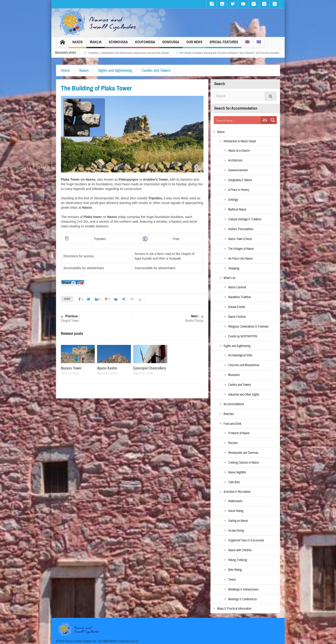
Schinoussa (118, 44)
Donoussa (171, 44)
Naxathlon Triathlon (240, 297)
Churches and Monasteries (244, 365)
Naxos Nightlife (237, 472)
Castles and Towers (156, 70)
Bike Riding (235, 570)
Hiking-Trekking (238, 560)
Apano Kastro (107, 368)
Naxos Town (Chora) (240, 239)
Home (65, 70)
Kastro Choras (168, 318)
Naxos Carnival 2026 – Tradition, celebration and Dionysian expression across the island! (130, 53)
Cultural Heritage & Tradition (245, 219)
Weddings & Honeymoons (243, 590)
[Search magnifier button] (273, 120)
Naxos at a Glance (239, 151)
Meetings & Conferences (243, 599)
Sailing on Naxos (238, 521)
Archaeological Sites (240, 355)
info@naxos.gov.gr (128, 641)
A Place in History (239, 190)
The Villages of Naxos (241, 249)
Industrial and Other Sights (244, 395)
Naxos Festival (237, 317)
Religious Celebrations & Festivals (248, 327)
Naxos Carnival (237, 287)
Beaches (229, 414)
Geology (233, 200)
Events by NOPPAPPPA (243, 336)
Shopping (234, 268)
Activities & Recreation (237, 492)
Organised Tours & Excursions (246, 540)
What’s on (229, 278)
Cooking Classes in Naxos (244, 463)
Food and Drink (232, 424)
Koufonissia (145, 44)
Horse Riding (236, 511)
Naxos (77, 44)
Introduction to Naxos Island (240, 141)
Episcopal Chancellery (150, 368)
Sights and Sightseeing (115, 70)
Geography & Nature (240, 180)
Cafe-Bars (234, 482)
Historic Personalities (241, 229)
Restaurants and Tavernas (243, 453)
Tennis (232, 580)
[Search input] (238, 120)
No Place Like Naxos (240, 259)
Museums (234, 375)
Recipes (233, 443)
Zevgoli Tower (96, 318)
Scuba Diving (236, 531)
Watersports (235, 501)
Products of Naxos (239, 433)
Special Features (224, 44)
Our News (194, 44)
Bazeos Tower (71, 368)
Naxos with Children (240, 550)
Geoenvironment (238, 170)
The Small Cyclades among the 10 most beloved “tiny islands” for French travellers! (246, 53)
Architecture (235, 161)
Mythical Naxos (237, 210)
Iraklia (96, 44)
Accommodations (234, 404)
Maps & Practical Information (234, 609)
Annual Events (237, 307)
